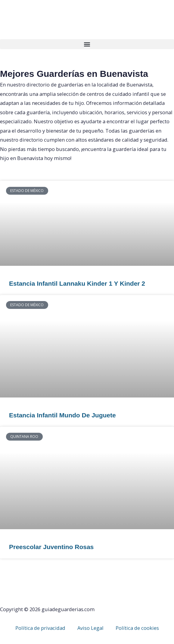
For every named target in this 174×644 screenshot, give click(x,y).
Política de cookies (137, 628)
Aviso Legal (90, 628)
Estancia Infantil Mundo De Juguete (62, 415)
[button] (87, 44)
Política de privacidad (40, 628)
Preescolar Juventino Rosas (51, 547)
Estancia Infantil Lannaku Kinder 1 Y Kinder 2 (77, 283)
